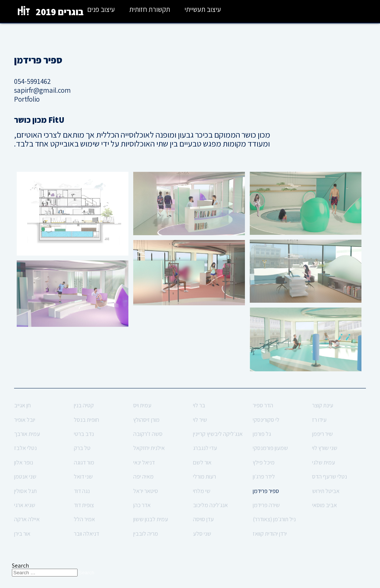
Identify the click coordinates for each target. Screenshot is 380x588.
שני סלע (202, 534)
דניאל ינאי (144, 462)
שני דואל (83, 477)
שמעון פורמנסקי (270, 448)
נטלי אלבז (25, 448)
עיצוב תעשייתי (203, 9)
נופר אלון (24, 462)
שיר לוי (200, 420)
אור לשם (202, 462)
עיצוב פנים (101, 9)
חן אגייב (22, 405)
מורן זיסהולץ (146, 420)
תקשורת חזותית (150, 9)
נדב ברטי (84, 434)
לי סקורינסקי (266, 420)
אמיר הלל (84, 519)
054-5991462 (32, 81)
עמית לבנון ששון (151, 519)
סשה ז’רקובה (148, 434)
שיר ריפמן (322, 434)
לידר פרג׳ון (264, 477)
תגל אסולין (25, 491)
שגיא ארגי (25, 505)
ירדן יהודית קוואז (270, 534)
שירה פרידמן (266, 505)
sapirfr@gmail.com (42, 90)
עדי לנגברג (205, 448)
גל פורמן (262, 434)
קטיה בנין (84, 405)
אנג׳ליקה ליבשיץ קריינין (218, 434)
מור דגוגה (84, 462)
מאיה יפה (143, 477)
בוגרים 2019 (60, 12)
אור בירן (22, 534)
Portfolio (27, 99)
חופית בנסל (86, 420)
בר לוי (199, 405)
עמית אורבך (27, 434)
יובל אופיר (25, 420)
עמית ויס (142, 405)
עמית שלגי (324, 462)
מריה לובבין (146, 534)
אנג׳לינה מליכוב (210, 505)
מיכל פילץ (264, 462)
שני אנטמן (25, 477)
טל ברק (82, 448)
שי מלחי (202, 491)
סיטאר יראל (146, 491)
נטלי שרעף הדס (330, 477)
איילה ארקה (27, 519)
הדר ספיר (263, 405)
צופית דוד (84, 505)
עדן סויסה (203, 519)
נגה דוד (82, 491)
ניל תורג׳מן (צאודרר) (274, 519)
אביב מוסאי (325, 505)
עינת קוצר (323, 405)
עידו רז (319, 420)
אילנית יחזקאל (149, 448)
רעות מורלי (204, 477)
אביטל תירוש (326, 491)
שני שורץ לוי (325, 448)
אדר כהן (142, 505)
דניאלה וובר (86, 534)
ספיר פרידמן (266, 491)
